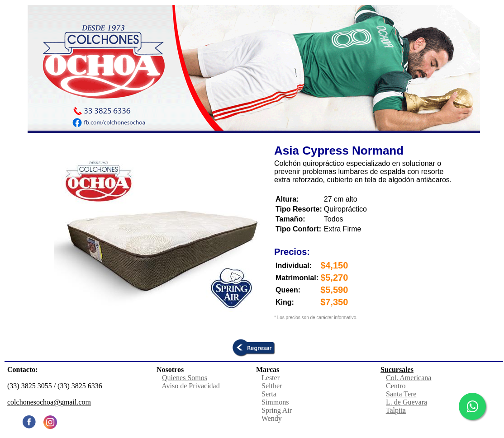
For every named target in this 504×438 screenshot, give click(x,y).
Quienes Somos (185, 378)
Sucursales (397, 370)
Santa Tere (401, 394)
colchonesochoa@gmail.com (49, 402)
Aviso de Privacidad (191, 386)
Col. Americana (409, 378)
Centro (396, 386)
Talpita (396, 410)
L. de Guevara (407, 402)
